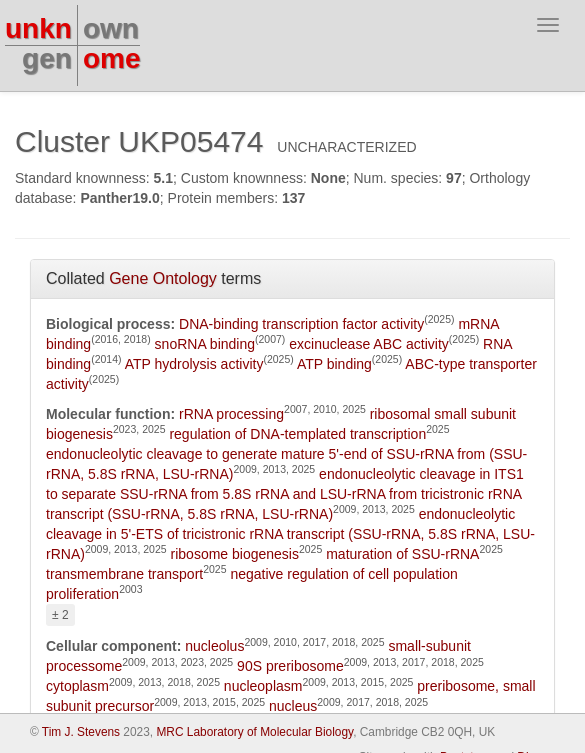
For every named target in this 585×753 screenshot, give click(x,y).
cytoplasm (77, 686)
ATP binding (334, 364)
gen (47, 58)
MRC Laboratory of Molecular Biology (254, 732)
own (111, 28)
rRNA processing (231, 414)
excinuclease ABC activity (369, 344)
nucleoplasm (263, 686)
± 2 (60, 615)
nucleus (293, 706)
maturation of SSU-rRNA (402, 554)
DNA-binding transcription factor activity (301, 324)
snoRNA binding (205, 344)
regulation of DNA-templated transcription (297, 434)
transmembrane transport (124, 574)
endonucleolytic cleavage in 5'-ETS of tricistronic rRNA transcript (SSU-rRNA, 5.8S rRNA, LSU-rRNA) (290, 534)
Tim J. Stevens (81, 732)
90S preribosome (290, 666)
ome (112, 58)
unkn (38, 28)
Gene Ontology (163, 278)
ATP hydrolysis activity (194, 364)
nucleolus (214, 646)
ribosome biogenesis (235, 554)
